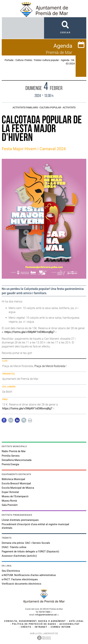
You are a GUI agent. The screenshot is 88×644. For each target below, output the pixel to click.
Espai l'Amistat (10, 492)
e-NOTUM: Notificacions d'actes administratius (29, 575)
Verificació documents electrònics (21, 584)
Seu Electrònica (11, 571)
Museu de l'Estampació (15, 496)
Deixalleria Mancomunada (17, 460)
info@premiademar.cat (46, 615)
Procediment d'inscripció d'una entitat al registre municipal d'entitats (35, 526)
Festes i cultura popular (46, 60)
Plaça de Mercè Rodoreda (50, 366)
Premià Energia (10, 464)
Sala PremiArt (10, 505)
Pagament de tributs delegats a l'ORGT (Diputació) (30, 552)
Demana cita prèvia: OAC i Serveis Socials (26, 543)
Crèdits (26, 627)
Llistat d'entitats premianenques (20, 520)
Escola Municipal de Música (18, 488)
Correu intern (61, 627)
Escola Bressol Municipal (16, 483)
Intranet (41, 627)
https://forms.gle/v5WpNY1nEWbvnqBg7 (29, 332)
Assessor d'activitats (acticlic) (19, 556)
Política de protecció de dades (34, 624)
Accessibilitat (70, 624)
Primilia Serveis (11, 456)
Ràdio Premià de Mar (14, 451)
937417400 (45, 612)
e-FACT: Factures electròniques (20, 579)
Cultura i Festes (24, 60)
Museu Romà (9, 501)
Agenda (65, 60)
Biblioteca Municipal (13, 479)
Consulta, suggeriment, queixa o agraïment (35, 621)
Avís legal (76, 621)
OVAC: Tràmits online (14, 547)
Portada (9, 60)
